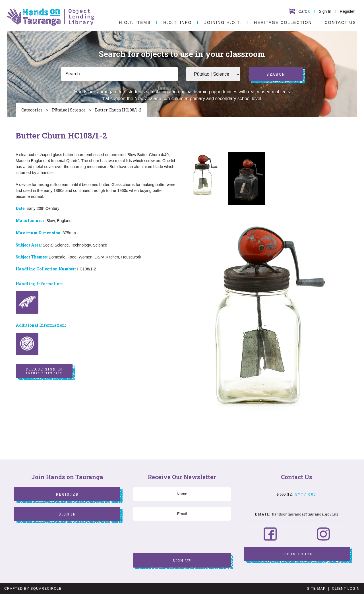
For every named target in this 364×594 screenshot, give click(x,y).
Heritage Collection (283, 22)
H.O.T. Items (135, 22)
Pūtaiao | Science (69, 110)
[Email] (182, 514)
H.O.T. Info (177, 22)
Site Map (316, 589)
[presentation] (176, 538)
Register (347, 11)
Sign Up (182, 560)
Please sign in (44, 371)
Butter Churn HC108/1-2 (118, 110)
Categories (32, 110)
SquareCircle (46, 589)
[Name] (182, 494)
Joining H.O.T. (223, 22)
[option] (204, 175)
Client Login (346, 589)
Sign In (325, 11)
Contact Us (340, 22)
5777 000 (306, 494)
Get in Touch (297, 554)
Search (276, 74)
